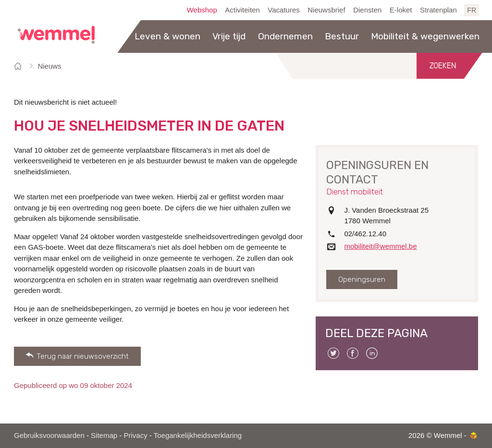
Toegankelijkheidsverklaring (198, 435)
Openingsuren (362, 279)
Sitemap (104, 435)
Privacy (135, 435)
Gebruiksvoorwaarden (49, 435)
